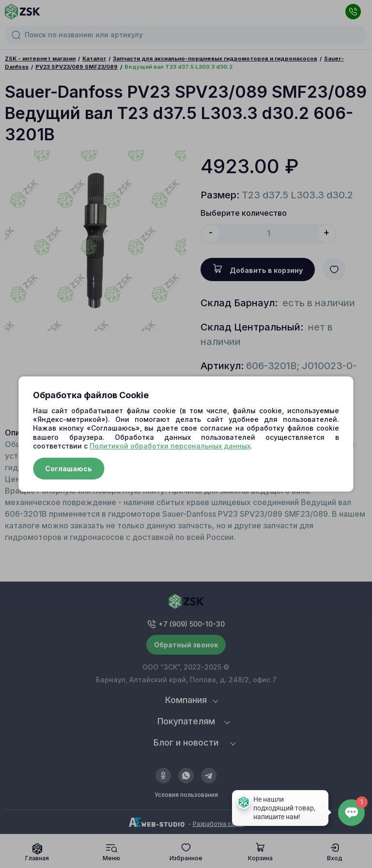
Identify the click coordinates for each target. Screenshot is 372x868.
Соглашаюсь (69, 469)
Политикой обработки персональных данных (170, 446)
